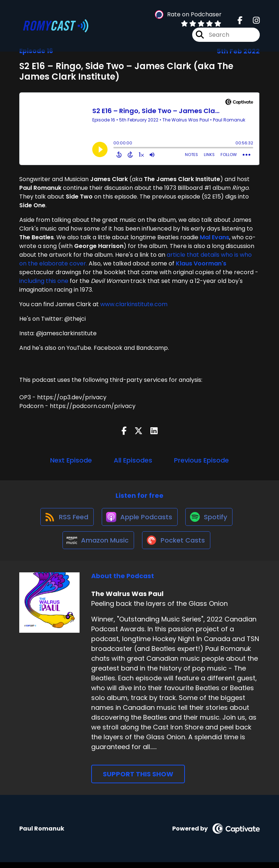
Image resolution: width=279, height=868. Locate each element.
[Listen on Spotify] (210, 519)
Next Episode (71, 460)
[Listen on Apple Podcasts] (139, 519)
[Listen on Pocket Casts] (177, 546)
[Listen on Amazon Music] (97, 545)
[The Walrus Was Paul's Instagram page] (252, 22)
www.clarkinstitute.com (134, 304)
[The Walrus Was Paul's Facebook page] (240, 22)
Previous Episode (201, 460)
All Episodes (133, 460)
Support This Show (138, 780)
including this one (44, 281)
